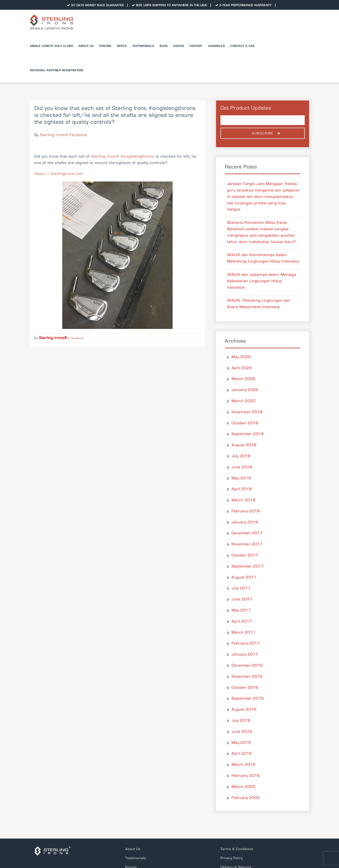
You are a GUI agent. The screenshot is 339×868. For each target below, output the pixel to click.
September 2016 (248, 698)
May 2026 (241, 357)
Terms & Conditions (237, 849)
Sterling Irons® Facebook (64, 135)
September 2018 (248, 434)
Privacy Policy (232, 858)
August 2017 (244, 577)
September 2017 (248, 566)
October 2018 (245, 423)
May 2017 (241, 610)
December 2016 (247, 665)
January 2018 (245, 522)
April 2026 (242, 368)
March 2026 (244, 379)
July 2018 (241, 456)
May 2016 (241, 743)
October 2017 (245, 555)
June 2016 (242, 732)
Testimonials (136, 858)
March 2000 (244, 787)
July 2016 (241, 721)
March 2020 (244, 401)
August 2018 (244, 445)
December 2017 (247, 533)
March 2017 (244, 633)
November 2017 (247, 544)
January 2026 (245, 390)
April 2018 (242, 489)
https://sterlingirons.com (59, 174)
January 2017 (245, 654)
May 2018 (241, 478)
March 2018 (244, 500)
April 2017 (242, 621)
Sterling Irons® (105, 156)
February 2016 (246, 776)
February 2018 (246, 511)
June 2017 (242, 599)
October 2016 (245, 688)
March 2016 (244, 765)
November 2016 (247, 677)
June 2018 (242, 467)
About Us (133, 849)
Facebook (77, 338)
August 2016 (244, 710)
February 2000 (246, 798)
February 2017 (246, 643)
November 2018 (247, 412)
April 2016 (242, 754)
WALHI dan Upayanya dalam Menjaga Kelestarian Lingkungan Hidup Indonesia (262, 281)
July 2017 (241, 588)
